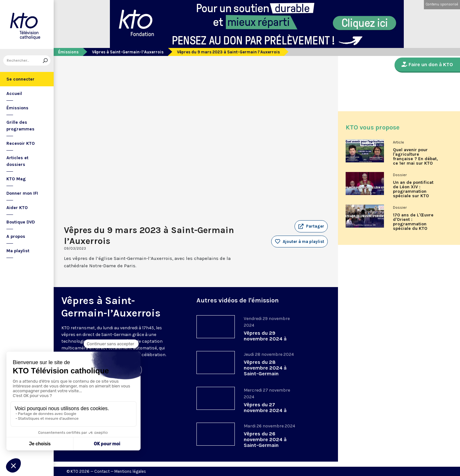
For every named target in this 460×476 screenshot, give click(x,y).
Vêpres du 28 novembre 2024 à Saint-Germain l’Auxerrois (265, 371)
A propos (16, 236)
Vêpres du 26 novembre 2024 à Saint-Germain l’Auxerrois (265, 442)
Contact (102, 471)
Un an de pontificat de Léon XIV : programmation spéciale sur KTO (413, 189)
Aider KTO (17, 208)
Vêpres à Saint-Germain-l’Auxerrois (128, 52)
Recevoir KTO (21, 143)
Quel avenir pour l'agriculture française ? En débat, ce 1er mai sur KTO (415, 157)
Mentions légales (130, 471)
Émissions (17, 108)
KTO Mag (16, 179)
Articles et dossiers (17, 161)
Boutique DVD (21, 222)
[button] (311, 226)
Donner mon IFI (22, 193)
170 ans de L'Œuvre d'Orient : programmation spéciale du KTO (413, 222)
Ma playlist (18, 251)
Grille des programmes (20, 126)
